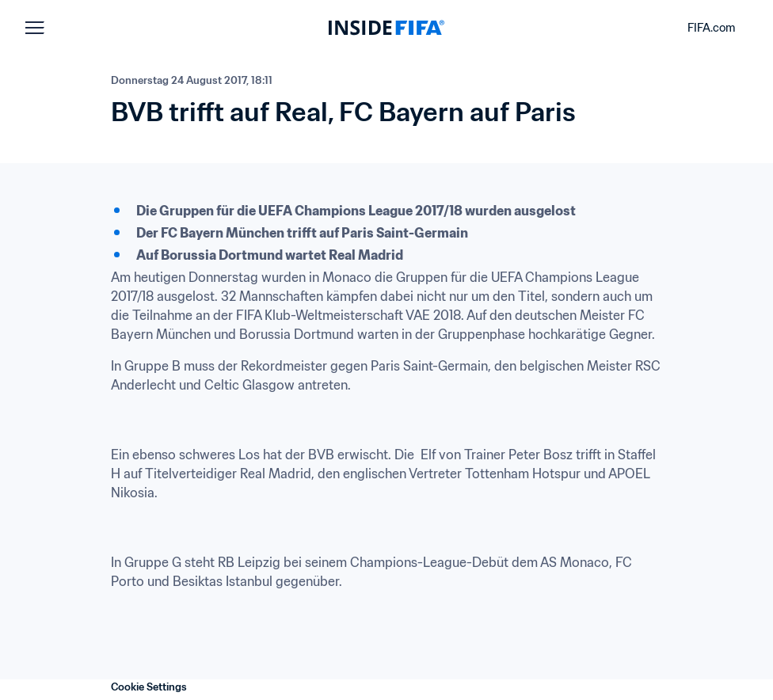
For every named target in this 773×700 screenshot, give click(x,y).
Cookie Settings (149, 687)
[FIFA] (386, 28)
